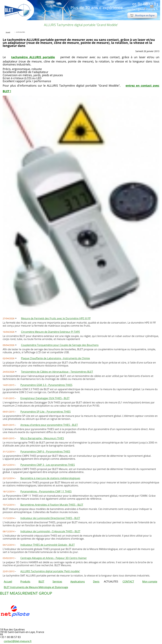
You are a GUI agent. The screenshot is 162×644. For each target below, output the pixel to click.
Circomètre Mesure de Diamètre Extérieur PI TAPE (50, 332)
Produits (25, 582)
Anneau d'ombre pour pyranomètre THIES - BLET (49, 425)
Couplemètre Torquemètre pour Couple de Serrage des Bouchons (60, 345)
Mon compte (150, 582)
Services (57, 582)
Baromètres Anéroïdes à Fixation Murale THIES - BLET (52, 505)
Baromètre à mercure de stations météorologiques (50, 478)
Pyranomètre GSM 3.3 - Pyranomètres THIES (46, 385)
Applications (78, 582)
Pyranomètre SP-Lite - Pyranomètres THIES (46, 412)
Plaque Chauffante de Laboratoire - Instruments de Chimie (55, 358)
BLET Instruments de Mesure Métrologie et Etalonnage (36, 587)
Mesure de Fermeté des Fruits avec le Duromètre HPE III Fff (56, 318)
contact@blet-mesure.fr (18, 641)
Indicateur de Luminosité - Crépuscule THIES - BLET (50, 531)
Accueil (8, 582)
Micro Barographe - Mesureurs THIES (42, 438)
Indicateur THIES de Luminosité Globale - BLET (48, 545)
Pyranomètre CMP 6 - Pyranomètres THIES (45, 452)
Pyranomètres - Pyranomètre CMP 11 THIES (46, 491)
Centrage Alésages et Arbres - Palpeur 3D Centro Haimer (54, 558)
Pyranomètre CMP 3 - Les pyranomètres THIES (48, 465)
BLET (41, 582)
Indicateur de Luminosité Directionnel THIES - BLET (50, 518)
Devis (96, 582)
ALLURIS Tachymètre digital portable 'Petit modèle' (50, 571)
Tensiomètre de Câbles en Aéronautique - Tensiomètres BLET (57, 372)
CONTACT (128, 582)
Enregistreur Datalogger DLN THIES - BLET (45, 398)
